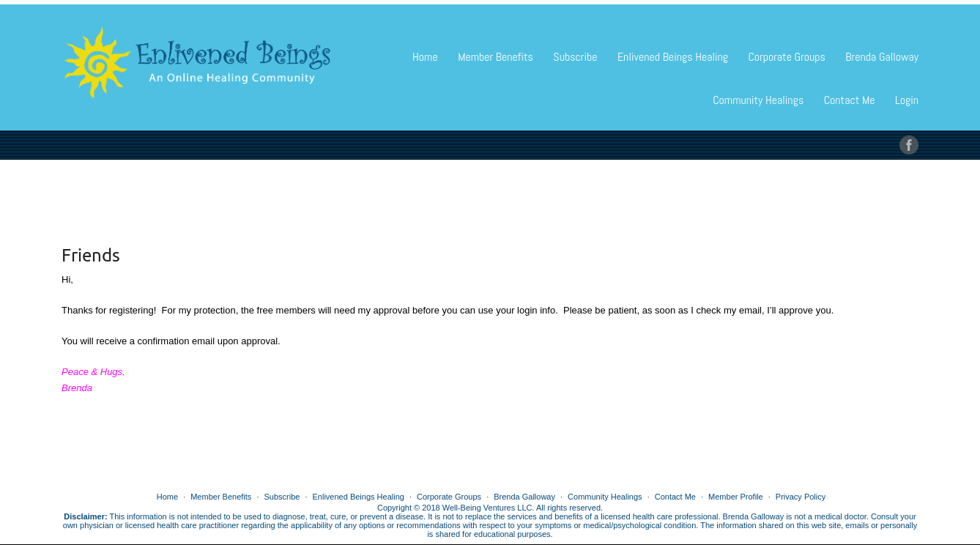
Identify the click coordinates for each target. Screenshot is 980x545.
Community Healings (758, 100)
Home (425, 57)
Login (907, 100)
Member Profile (736, 497)
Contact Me (850, 100)
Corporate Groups (786, 57)
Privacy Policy (801, 497)
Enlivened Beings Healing (673, 57)
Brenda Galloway (882, 57)
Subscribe (575, 57)
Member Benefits (495, 57)
